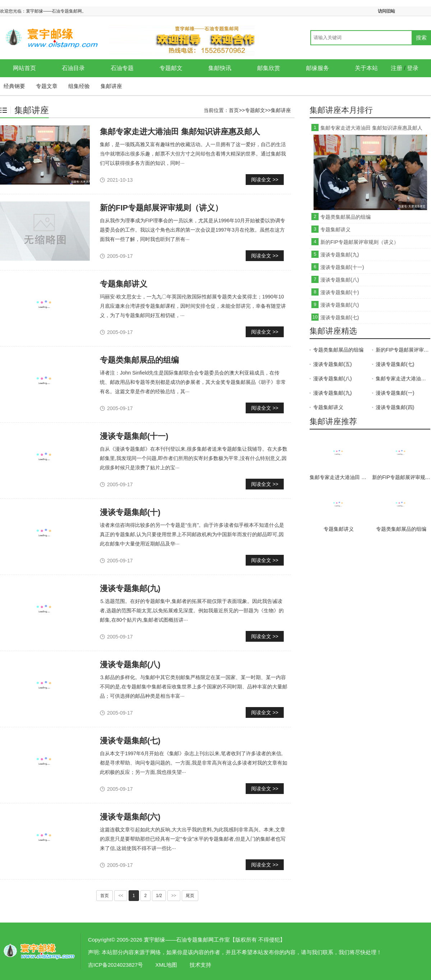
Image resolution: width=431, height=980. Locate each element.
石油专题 (122, 68)
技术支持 (200, 965)
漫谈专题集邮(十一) (134, 436)
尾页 (190, 896)
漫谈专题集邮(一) (395, 393)
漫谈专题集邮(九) (130, 588)
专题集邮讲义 (124, 284)
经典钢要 (14, 86)
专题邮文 (171, 68)
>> (174, 896)
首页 (234, 110)
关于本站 (366, 68)
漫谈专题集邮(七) (130, 741)
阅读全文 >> (265, 180)
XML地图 (166, 965)
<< (121, 896)
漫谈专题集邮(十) (130, 512)
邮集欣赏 (269, 68)
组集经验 (79, 86)
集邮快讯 (220, 68)
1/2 (159, 896)
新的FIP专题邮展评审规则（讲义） (161, 208)
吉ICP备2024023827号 (115, 965)
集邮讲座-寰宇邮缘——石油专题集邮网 (40, 951)
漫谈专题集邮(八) (130, 665)
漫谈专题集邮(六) (130, 817)
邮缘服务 (318, 68)
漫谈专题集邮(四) (395, 407)
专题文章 (47, 86)
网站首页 (24, 68)
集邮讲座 (111, 86)
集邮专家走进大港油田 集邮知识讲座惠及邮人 (180, 132)
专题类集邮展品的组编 (139, 360)
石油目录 (73, 68)
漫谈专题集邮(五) (332, 364)
